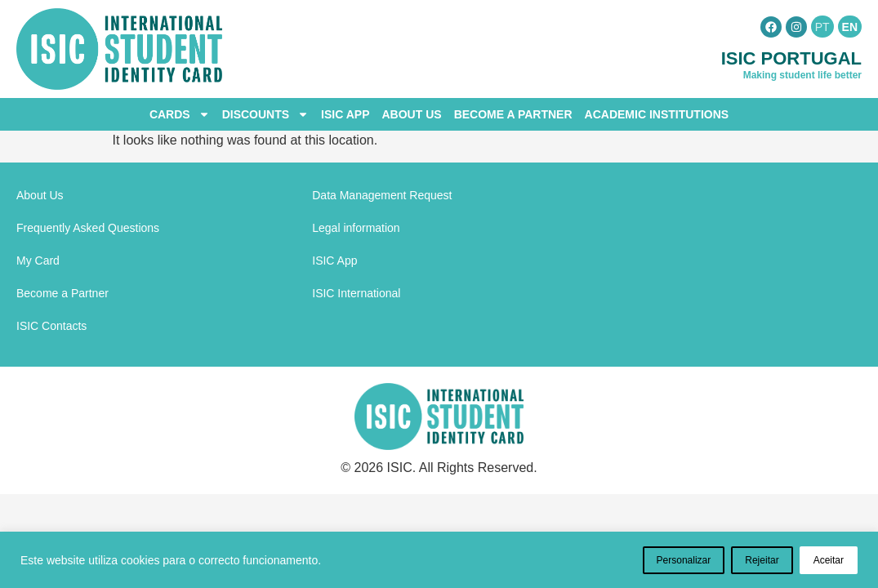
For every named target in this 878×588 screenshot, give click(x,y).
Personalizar (684, 560)
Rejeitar (762, 560)
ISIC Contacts (51, 326)
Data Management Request (382, 195)
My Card (38, 261)
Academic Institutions (657, 114)
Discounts (265, 114)
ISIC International (356, 293)
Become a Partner (513, 114)
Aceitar (829, 560)
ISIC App (345, 114)
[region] (439, 560)
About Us (412, 114)
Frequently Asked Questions (88, 228)
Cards (180, 114)
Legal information (356, 228)
